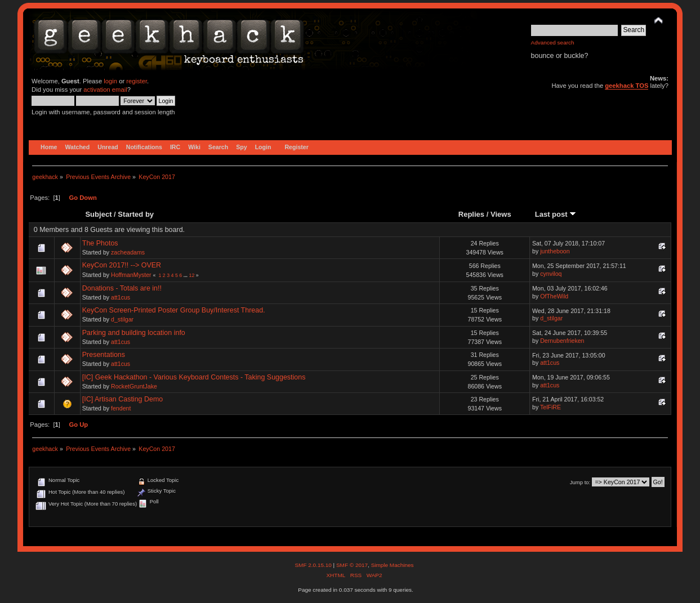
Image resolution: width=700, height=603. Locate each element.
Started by (136, 214)
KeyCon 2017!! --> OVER (122, 265)
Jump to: (580, 482)
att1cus (121, 297)
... (186, 275)
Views (501, 214)
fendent (121, 408)
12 (192, 275)
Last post (556, 214)
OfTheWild (554, 296)
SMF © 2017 (352, 565)
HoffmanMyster (131, 275)
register (137, 81)
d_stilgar (122, 319)
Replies (471, 214)
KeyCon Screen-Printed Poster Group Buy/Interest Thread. (174, 310)
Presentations (104, 355)
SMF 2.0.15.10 (314, 565)
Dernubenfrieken (562, 341)
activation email (105, 90)
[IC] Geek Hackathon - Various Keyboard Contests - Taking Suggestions (194, 377)
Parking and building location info (134, 333)
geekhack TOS (627, 86)
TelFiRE (550, 407)
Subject (98, 214)
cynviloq (551, 274)
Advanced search (553, 43)
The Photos (100, 243)
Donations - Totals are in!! (122, 288)
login (110, 81)
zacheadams (128, 252)
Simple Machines (393, 565)
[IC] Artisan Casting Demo (122, 399)
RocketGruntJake (134, 386)
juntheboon (555, 251)
